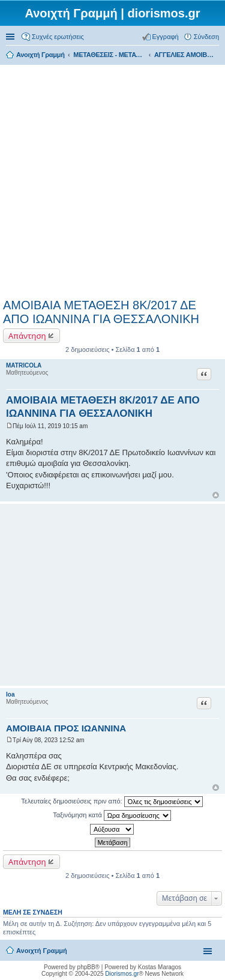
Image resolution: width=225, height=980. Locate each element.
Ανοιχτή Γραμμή (42, 951)
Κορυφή (216, 495)
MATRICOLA (24, 365)
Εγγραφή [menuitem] (166, 37)
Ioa (10, 694)
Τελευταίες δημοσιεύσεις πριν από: (112, 802)
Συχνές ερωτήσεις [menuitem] (58, 37)
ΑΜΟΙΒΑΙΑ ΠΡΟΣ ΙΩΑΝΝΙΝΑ (66, 728)
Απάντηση (27, 336)
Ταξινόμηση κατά (112, 815)
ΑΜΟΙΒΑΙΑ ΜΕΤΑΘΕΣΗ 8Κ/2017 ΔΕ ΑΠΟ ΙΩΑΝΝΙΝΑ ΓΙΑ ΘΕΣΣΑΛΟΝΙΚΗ (101, 312)
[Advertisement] (112, 180)
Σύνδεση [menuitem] (206, 37)
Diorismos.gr (122, 974)
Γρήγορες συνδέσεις (11, 37)
